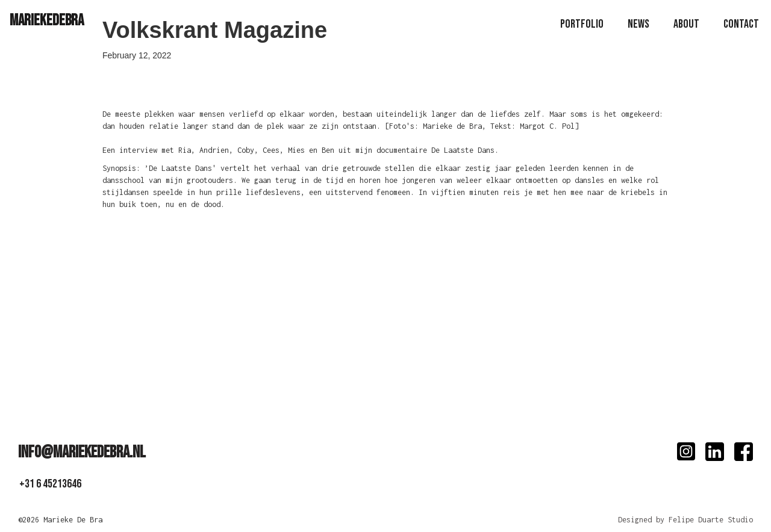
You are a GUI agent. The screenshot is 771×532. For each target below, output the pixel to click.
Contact (741, 24)
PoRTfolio (582, 24)
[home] (47, 20)
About (686, 24)
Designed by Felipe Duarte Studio (685, 520)
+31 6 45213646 (50, 484)
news (638, 24)
